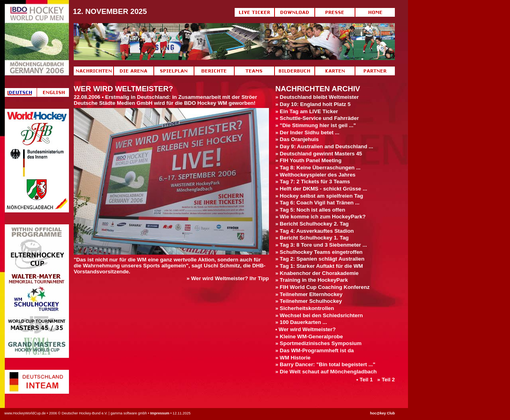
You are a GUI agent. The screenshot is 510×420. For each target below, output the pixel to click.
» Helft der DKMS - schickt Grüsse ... (321, 189)
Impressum (160, 413)
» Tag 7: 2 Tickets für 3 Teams (313, 182)
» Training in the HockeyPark (312, 280)
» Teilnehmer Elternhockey (309, 294)
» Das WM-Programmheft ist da (315, 350)
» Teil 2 (386, 380)
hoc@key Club (382, 413)
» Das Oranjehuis (297, 139)
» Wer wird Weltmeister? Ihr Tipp (228, 278)
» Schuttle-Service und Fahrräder (317, 118)
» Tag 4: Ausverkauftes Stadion (315, 231)
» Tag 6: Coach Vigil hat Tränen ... (317, 203)
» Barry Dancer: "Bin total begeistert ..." (325, 364)
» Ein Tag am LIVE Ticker (307, 111)
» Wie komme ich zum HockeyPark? (321, 217)
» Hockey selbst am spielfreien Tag (319, 196)
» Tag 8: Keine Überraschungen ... (318, 168)
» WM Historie (293, 358)
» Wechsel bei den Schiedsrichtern (319, 315)
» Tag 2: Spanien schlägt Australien (320, 259)
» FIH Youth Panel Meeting (308, 160)
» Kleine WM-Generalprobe (309, 337)
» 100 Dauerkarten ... (301, 322)
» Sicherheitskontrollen (305, 308)
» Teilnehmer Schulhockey (309, 301)
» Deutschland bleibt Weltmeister (317, 97)
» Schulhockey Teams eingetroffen (319, 252)
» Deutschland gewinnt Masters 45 (319, 154)
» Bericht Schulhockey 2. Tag (312, 224)
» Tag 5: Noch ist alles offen (310, 210)
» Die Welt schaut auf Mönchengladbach (326, 372)
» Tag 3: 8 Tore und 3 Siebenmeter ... (321, 245)
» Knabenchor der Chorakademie (317, 273)
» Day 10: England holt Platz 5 (313, 104)
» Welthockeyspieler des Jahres (315, 175)
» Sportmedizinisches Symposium (318, 343)
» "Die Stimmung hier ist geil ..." (316, 125)
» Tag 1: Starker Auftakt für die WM (319, 266)
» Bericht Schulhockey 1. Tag (312, 238)
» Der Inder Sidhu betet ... (307, 132)
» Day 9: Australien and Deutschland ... (324, 146)
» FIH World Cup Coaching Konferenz (323, 287)
